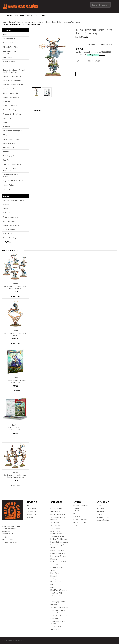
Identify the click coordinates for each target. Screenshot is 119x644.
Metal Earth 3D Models (12, 139)
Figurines (7, 101)
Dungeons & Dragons (11, 97)
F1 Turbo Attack (9, 39)
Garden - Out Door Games (13, 114)
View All (7, 242)
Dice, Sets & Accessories (12, 80)
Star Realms (8, 57)
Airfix (5, 34)
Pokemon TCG (9, 147)
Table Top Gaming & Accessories (11, 169)
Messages (100, 509)
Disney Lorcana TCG (11, 93)
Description (39, 110)
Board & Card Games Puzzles (14, 200)
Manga (6, 135)
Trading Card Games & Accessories (11, 176)
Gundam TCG (8, 43)
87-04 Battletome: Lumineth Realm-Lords (15, 382)
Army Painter (8, 66)
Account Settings (103, 520)
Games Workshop (10, 110)
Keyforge (7, 126)
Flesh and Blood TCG (11, 105)
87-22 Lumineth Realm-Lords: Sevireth (15, 334)
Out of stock (15, 296)
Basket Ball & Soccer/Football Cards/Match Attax (14, 71)
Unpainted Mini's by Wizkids (13, 181)
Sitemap (30, 517)
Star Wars (7, 160)
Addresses (101, 511)
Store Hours (19, 15)
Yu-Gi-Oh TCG (9, 189)
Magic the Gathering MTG (13, 131)
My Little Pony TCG (10, 47)
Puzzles (6, 152)
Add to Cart (15, 391)
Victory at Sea (9, 185)
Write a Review (107, 44)
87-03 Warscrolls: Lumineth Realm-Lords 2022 (15, 429)
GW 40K (6, 204)
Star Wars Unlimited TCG (12, 164)
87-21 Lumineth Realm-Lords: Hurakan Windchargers (15, 476)
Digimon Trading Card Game (13, 85)
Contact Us (46, 15)
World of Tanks (9, 62)
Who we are (33, 15)
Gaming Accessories (11, 217)
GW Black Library (9, 221)
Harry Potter (8, 118)
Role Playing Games (10, 156)
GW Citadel (7, 234)
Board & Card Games (11, 89)
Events (10, 15)
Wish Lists (100, 514)
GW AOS (7, 213)
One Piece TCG (9, 143)
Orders (99, 506)
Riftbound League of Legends (11, 52)
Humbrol (6, 122)
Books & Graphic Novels (12, 76)
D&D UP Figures (9, 229)
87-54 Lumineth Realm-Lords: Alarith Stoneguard (15, 287)
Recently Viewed (103, 517)
